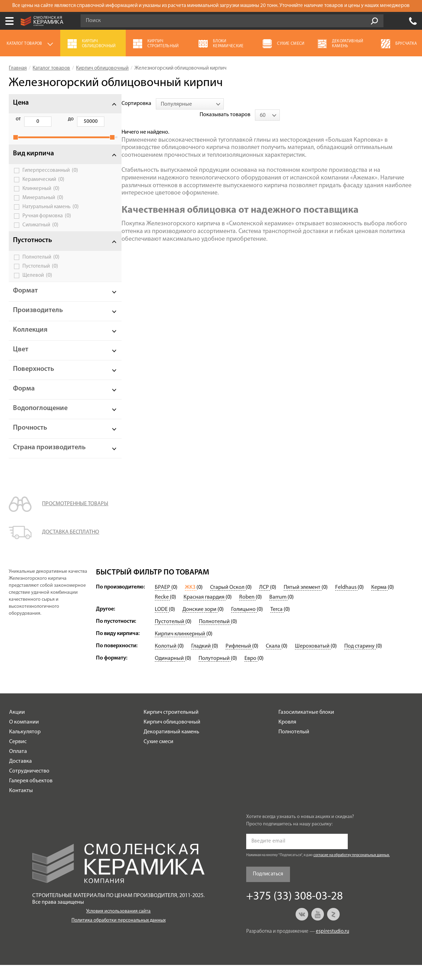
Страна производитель (38, 459)
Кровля (287, 737)
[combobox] (164, 104)
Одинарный (170, 674)
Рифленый (239, 661)
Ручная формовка (47, 224)
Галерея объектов (31, 796)
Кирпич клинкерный (181, 649)
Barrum (278, 612)
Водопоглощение (40, 416)
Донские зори (200, 625)
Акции (17, 727)
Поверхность (34, 377)
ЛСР (265, 602)
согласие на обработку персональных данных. (352, 870)
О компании (24, 737)
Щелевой (37, 283)
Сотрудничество (29, 786)
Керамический (43, 187)
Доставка (20, 776)
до (54, 119)
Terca (277, 625)
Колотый (166, 661)
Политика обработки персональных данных (119, 935)
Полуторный (215, 674)
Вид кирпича (33, 161)
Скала (274, 661)
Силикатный (40, 233)
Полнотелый (41, 265)
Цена (21, 103)
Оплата (18, 767)
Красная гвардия (205, 612)
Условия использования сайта (118, 926)
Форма (24, 396)
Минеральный (43, 205)
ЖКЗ (191, 602)
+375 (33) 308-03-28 (413, 21)
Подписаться (268, 889)
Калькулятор (25, 747)
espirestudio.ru (333, 947)
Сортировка (111, 104)
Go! (374, 21)
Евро (251, 674)
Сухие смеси (158, 757)
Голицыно (244, 625)
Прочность (30, 436)
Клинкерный (41, 196)
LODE (162, 625)
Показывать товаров (358, 104)
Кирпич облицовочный (172, 737)
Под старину (360, 661)
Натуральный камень (51, 214)
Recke (162, 612)
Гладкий (202, 661)
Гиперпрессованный (50, 178)
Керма (379, 602)
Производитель (38, 318)
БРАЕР (163, 602)
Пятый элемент (303, 602)
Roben (247, 612)
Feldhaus (346, 602)
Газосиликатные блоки (306, 727)
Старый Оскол (228, 602)
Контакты (21, 806)
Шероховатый (313, 661)
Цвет (21, 357)
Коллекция (30, 338)
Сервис (18, 757)
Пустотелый (40, 274)
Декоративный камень (171, 747)
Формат (25, 298)
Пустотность (33, 248)
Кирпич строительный (171, 727)
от (18, 119)
